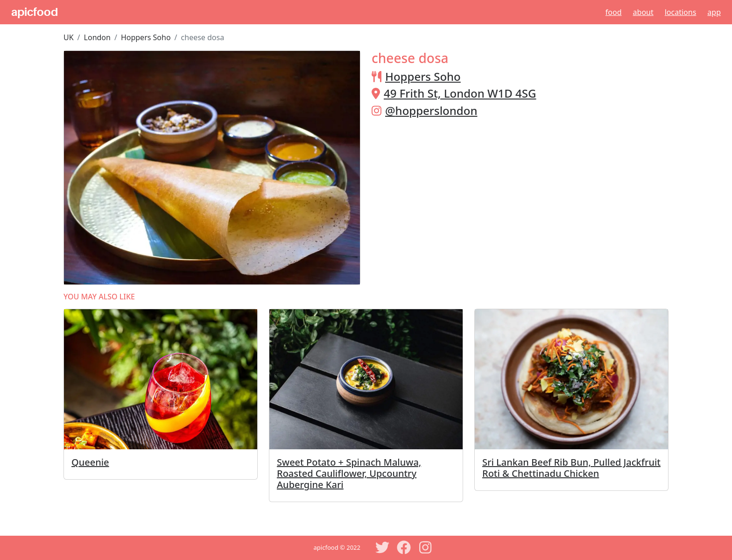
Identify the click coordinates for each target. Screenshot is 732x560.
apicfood (35, 12)
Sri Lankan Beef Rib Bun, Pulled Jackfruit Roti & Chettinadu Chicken (571, 468)
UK (69, 37)
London (97, 37)
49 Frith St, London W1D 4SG (460, 93)
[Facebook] (404, 547)
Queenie (90, 462)
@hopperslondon (431, 110)
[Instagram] (425, 547)
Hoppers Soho (146, 37)
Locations (681, 12)
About (643, 12)
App (714, 12)
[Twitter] (382, 547)
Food (614, 12)
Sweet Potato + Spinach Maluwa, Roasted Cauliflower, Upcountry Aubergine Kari (349, 473)
